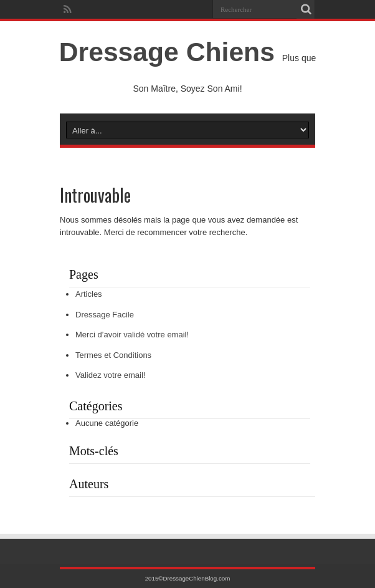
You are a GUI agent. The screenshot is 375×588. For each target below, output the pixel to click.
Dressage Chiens (167, 52)
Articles (89, 294)
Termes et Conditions (113, 355)
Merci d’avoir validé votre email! (132, 335)
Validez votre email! (110, 375)
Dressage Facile (105, 315)
